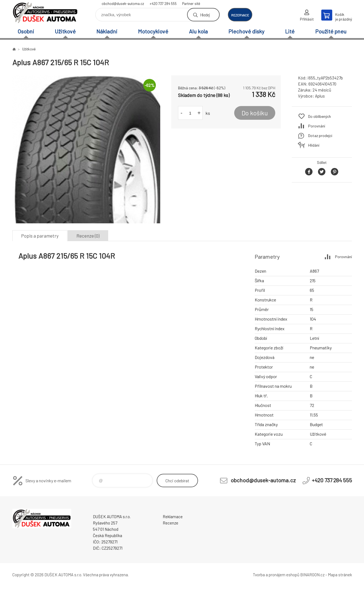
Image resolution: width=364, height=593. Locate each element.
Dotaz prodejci (320, 136)
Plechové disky (246, 31)
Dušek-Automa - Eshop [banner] (45, 13)
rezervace (240, 15)
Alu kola (198, 31)
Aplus (320, 96)
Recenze (170, 523)
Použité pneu (331, 31)
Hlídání (314, 145)
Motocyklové (153, 31)
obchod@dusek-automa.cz (123, 4)
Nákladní (107, 31)
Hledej (205, 15)
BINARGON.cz (312, 575)
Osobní (26, 31)
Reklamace (173, 517)
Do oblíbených (319, 116)
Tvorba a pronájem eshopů (276, 575)
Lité (290, 31)
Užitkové (65, 31)
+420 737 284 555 (163, 4)
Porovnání (317, 126)
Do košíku (255, 113)
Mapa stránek (340, 575)
